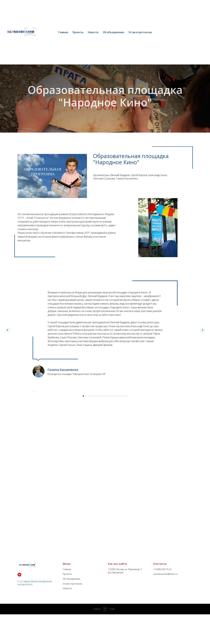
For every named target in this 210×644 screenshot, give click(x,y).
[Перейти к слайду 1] (83, 479)
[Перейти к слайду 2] (86, 479)
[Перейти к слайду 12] (113, 479)
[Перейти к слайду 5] (94, 479)
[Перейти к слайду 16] (124, 479)
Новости (93, 32)
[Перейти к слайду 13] (116, 479)
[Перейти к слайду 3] (89, 479)
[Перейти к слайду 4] (91, 479)
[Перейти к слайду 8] (102, 479)
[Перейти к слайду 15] (121, 479)
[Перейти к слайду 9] (105, 479)
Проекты (78, 32)
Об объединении (113, 32)
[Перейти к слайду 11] (111, 479)
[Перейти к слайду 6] (97, 479)
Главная (63, 32)
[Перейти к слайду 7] (100, 479)
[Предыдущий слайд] (8, 330)
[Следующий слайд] (202, 330)
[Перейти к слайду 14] (119, 479)
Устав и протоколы (140, 32)
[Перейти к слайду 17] (127, 479)
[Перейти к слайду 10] (108, 479)
